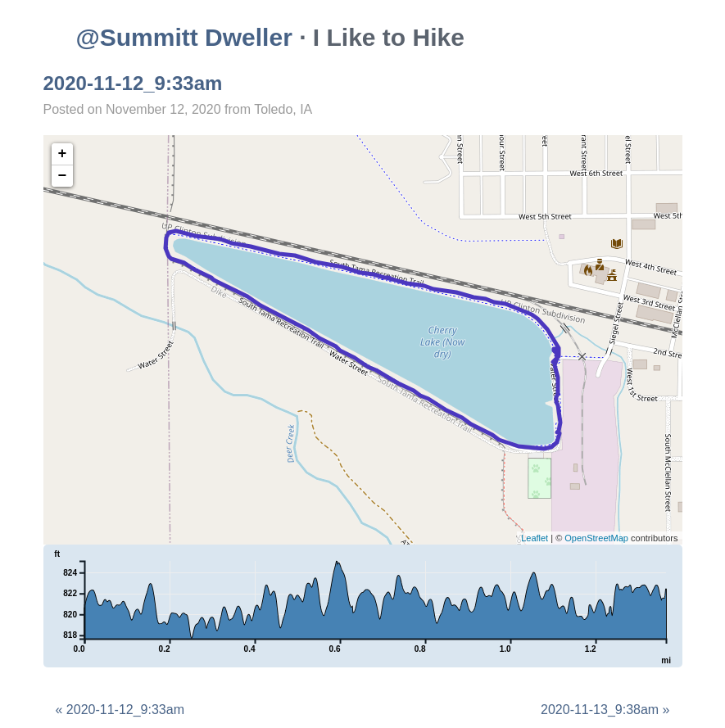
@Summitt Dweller (184, 37)
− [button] (63, 176)
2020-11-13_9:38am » (605, 710)
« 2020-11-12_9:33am (120, 710)
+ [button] (63, 154)
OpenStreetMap (596, 538)
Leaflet (535, 538)
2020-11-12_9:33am (133, 83)
